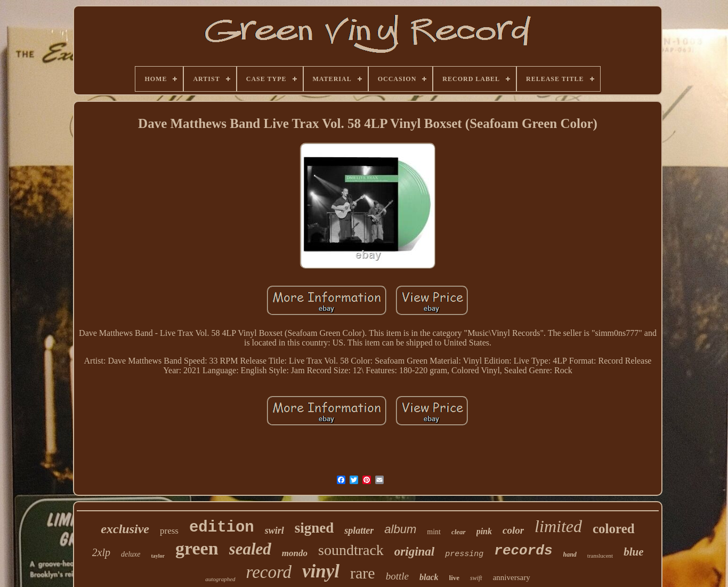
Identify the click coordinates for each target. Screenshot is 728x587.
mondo (295, 553)
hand (570, 554)
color (513, 530)
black (429, 577)
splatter (359, 530)
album (400, 529)
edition (222, 528)
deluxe (131, 554)
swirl (274, 530)
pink (484, 531)
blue (633, 552)
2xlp (101, 552)
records (523, 551)
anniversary (512, 577)
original (414, 552)
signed (314, 528)
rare (363, 573)
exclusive (125, 529)
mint (434, 532)
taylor (158, 556)
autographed (220, 579)
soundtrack (351, 550)
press (169, 531)
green (197, 548)
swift (476, 578)
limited (558, 526)
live (455, 578)
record (269, 572)
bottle (397, 576)
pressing (464, 554)
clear (459, 532)
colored (614, 529)
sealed (250, 549)
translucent (600, 556)
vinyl (321, 571)
